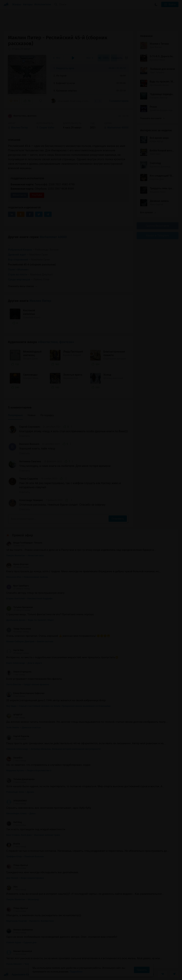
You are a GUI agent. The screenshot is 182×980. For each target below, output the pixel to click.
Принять (142, 970)
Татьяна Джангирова (20, 779)
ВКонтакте (19, 195)
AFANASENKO (17, 801)
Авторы (28, 4)
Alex (12, 887)
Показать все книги (152, 118)
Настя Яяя (15, 650)
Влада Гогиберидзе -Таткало (24, 543)
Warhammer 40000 (53, 237)
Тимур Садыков (28, 479)
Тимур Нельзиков (19, 629)
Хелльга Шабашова (20, 930)
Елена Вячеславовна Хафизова (25, 693)
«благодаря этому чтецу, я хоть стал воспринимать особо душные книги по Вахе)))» (71, 101)
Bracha (13, 844)
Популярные (15, 415)
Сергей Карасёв (18, 736)
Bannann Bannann (29, 444)
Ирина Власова (17, 564)
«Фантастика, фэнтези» (56, 342)
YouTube (37, 195)
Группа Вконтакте (158, 226)
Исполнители (43, 4)
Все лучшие (148, 212)
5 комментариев (119, 101)
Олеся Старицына (19, 672)
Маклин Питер (40, 301)
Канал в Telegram (158, 235)
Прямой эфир (23, 535)
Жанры (17, 4)
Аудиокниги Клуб (18, 975)
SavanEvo (14, 758)
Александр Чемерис (31, 500)
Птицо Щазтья (17, 865)
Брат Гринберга (17, 586)
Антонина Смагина (30, 461)
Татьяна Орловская (20, 607)
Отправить (118, 519)
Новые (32, 415)
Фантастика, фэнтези (22, 116)
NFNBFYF (14, 715)
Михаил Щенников (19, 951)
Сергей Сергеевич (30, 427)
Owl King (14, 822)
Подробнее (76, 972)
